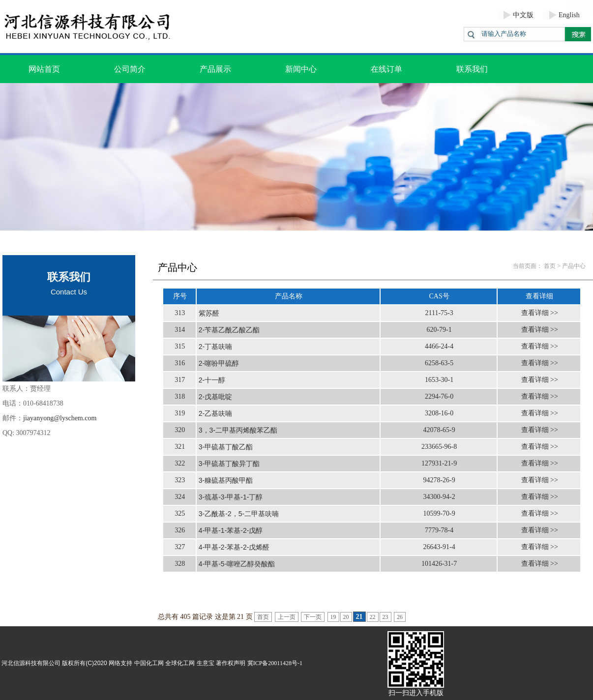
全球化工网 (180, 663)
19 (333, 617)
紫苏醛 (209, 313)
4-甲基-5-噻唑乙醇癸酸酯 (237, 564)
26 (400, 617)
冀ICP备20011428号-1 (275, 663)
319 (180, 413)
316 (180, 363)
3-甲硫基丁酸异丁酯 (229, 464)
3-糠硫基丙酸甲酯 (226, 480)
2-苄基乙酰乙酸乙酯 (229, 330)
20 (346, 617)
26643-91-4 (439, 547)
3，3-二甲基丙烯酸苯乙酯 (238, 430)
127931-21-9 (439, 463)
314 (180, 330)
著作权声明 (231, 663)
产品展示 (215, 69)
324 (180, 497)
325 (180, 513)
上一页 (287, 617)
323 (180, 480)
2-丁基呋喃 (215, 347)
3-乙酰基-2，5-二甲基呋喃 (239, 514)
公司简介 (130, 69)
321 (180, 447)
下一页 (313, 617)
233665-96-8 (439, 447)
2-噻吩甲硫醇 (219, 363)
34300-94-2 (439, 497)
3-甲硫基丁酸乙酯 (226, 447)
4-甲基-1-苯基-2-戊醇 (231, 530)
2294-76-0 (439, 396)
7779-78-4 (439, 530)
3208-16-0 (439, 413)
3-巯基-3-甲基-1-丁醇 (231, 497)
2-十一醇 (212, 380)
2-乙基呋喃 (215, 413)
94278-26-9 (439, 480)
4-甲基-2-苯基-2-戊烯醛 (234, 547)
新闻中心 (301, 69)
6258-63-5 (439, 363)
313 (180, 313)
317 (180, 380)
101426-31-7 (439, 564)
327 (180, 547)
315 (180, 346)
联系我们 (472, 69)
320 (180, 430)
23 (385, 617)
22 (373, 617)
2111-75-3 (439, 313)
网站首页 (44, 69)
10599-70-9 (439, 513)
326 (180, 530)
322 (180, 463)
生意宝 (206, 663)
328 (180, 564)
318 (180, 396)
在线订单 (386, 69)
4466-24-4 (439, 346)
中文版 (523, 15)
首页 (263, 617)
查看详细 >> (540, 313)
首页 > (552, 266)
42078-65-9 (439, 430)
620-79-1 (439, 330)
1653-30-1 (439, 380)
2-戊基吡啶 (215, 397)
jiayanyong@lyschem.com (60, 418)
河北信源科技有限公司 (31, 663)
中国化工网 (149, 663)
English (569, 15)
